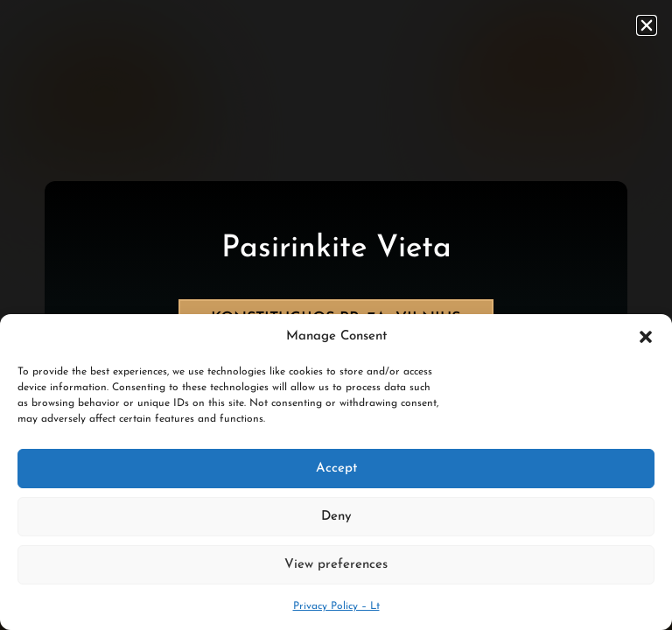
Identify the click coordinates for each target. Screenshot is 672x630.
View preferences (336, 565)
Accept (336, 469)
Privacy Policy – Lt (336, 606)
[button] (646, 337)
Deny (336, 517)
